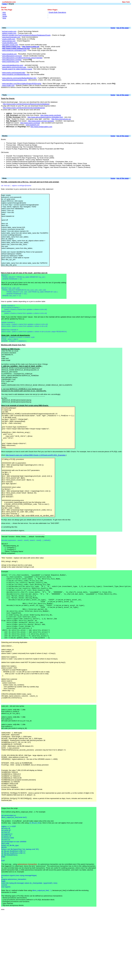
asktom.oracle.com (9, 33)
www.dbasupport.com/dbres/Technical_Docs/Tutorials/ (22, 58)
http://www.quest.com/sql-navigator (41, 121)
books (5, 16)
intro (4, 12)
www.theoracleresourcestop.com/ (15, 80)
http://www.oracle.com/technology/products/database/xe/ (24, 108)
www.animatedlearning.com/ (13, 65)
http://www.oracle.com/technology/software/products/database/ (26, 104)
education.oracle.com (10, 45)
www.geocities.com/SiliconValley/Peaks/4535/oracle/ (22, 84)
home (5, 4)
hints (4, 18)
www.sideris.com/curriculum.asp (14, 67)
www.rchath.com (8, 85)
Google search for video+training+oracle (17, 69)
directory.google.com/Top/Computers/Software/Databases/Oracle (26, 35)
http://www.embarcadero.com (41, 127)
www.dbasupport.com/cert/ (12, 56)
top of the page (123, 28)
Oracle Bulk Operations (57, 12)
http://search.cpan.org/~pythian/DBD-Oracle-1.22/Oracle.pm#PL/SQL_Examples (36, 455)
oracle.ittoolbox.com (10, 43)
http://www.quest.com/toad (30, 123)
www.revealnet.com (9, 54)
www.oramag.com (9, 41)
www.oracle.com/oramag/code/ (14, 73)
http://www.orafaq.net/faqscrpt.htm (16, 48)
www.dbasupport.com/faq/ (12, 60)
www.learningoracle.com (11, 37)
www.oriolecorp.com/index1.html (14, 50)
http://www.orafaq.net (31, 47)
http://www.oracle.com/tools (51, 115)
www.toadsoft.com (33, 125)
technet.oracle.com (9, 31)
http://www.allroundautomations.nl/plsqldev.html (45, 117)
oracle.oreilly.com (9, 39)
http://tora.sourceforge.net (61, 119)
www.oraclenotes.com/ (11, 62)
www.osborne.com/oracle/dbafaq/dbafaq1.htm (19, 78)
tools (4, 14)
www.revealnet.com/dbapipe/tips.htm (16, 74)
